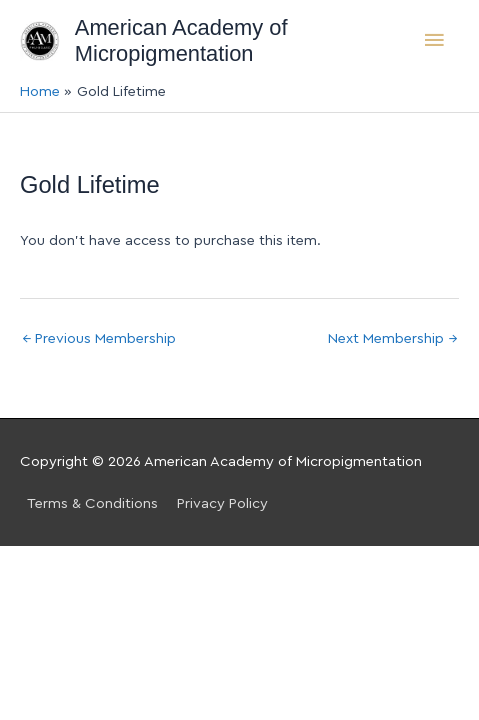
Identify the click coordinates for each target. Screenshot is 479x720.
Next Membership (392, 338)
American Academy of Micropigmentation (181, 40)
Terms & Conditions (92, 503)
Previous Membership (99, 338)
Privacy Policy (222, 503)
